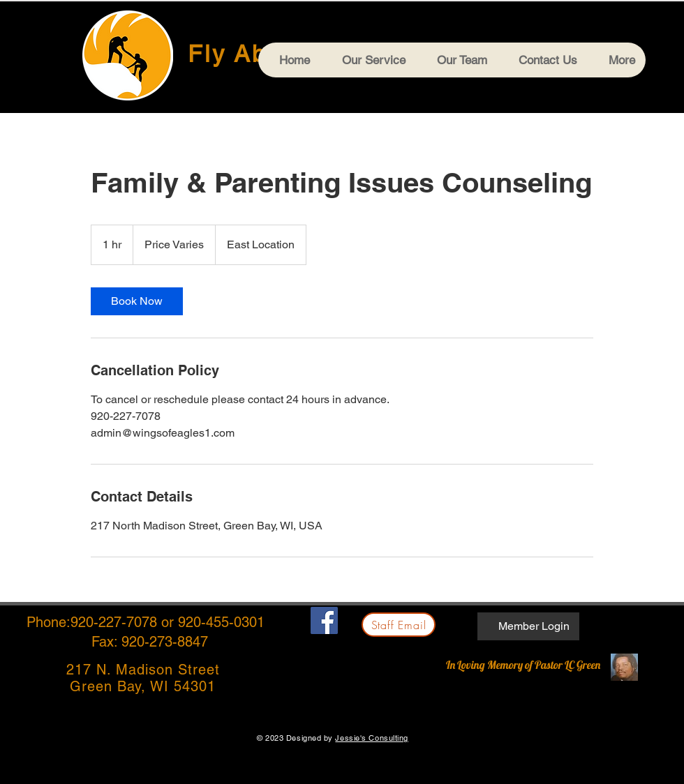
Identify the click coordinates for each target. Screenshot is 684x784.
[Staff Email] (399, 625)
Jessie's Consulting (371, 738)
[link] (137, 301)
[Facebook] (324, 620)
